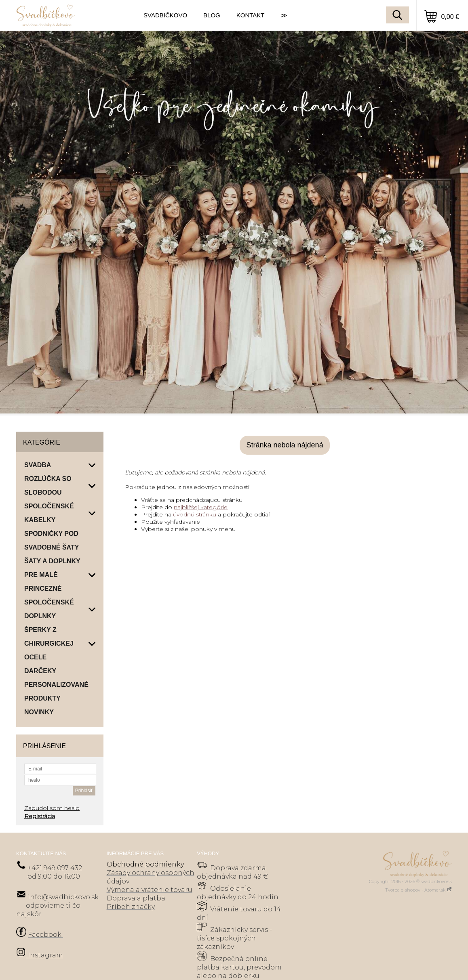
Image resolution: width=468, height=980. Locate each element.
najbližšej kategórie (201, 507)
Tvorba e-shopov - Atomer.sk (418, 890)
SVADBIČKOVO (165, 15)
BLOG (212, 15)
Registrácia (40, 816)
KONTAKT (251, 15)
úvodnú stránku (195, 514)
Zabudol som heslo (52, 808)
